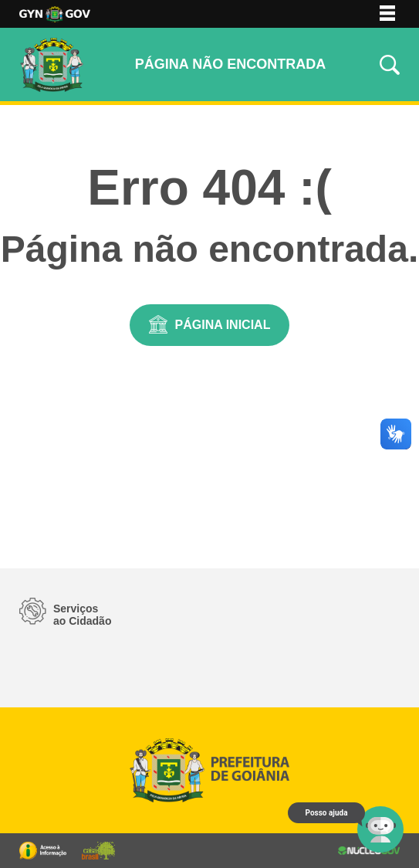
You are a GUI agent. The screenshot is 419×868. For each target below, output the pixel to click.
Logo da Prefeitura (55, 14)
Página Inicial (223, 325)
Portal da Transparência (43, 851)
